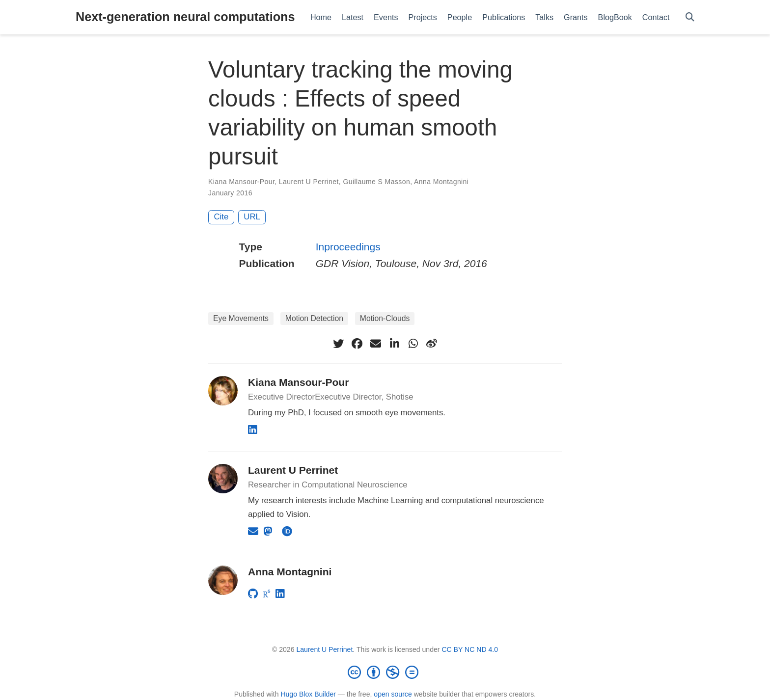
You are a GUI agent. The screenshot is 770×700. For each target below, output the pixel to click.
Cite (221, 217)
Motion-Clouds (385, 318)
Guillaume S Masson (376, 182)
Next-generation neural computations (185, 17)
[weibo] (432, 344)
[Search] (690, 17)
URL (252, 217)
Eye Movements (241, 318)
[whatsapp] (413, 344)
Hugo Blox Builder (308, 694)
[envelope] (376, 344)
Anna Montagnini (441, 182)
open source (393, 694)
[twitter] (338, 344)
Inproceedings (348, 247)
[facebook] (357, 344)
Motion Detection (314, 318)
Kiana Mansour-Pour (241, 182)
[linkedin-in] (394, 344)
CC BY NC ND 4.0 (470, 649)
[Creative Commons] (385, 672)
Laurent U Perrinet (309, 182)
